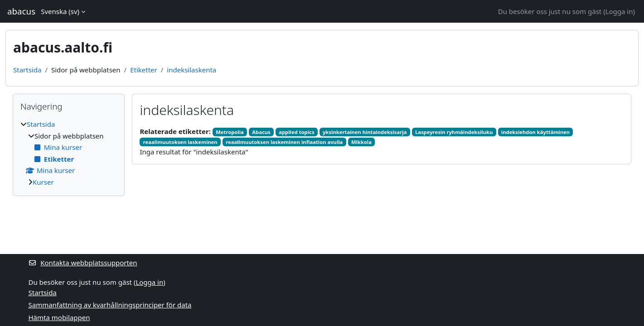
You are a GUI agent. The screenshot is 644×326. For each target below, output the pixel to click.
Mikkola (361, 142)
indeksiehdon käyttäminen (535, 132)
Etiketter (144, 70)
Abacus (261, 132)
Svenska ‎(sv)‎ (60, 11)
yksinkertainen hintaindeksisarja (365, 132)
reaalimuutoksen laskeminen (180, 142)
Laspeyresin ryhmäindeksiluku (454, 132)
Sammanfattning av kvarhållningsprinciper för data (110, 305)
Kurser (43, 182)
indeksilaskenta (191, 70)
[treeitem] (69, 153)
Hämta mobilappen (59, 317)
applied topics (296, 132)
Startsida (27, 70)
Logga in (619, 11)
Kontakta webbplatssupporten (83, 263)
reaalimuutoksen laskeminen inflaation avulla (284, 142)
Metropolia (230, 132)
